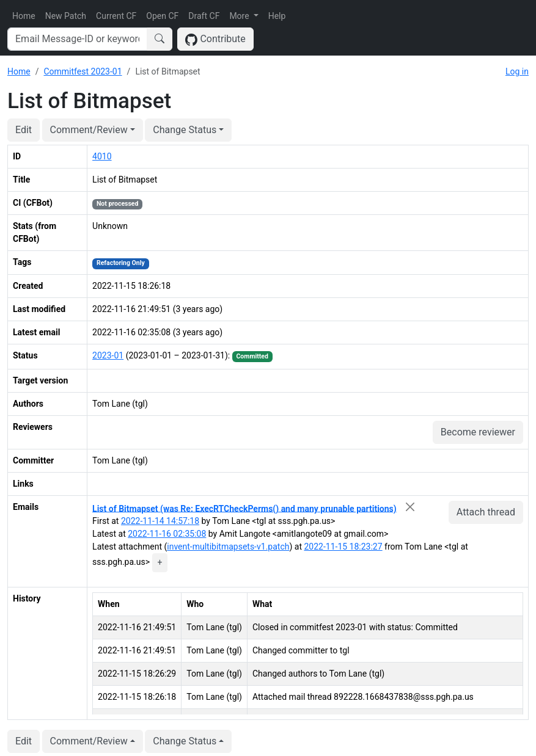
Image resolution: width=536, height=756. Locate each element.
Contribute (215, 39)
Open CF (162, 16)
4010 (102, 156)
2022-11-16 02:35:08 (167, 534)
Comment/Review (89, 130)
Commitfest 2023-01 (83, 71)
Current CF (116, 16)
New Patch (66, 16)
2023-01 (108, 355)
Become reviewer (478, 432)
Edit (24, 130)
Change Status (185, 130)
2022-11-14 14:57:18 (160, 521)
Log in (517, 71)
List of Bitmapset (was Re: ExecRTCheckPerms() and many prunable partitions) (244, 508)
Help (277, 16)
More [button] (240, 16)
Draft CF (204, 16)
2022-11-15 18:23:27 (343, 547)
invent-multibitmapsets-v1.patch (228, 547)
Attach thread (486, 512)
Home (24, 16)
